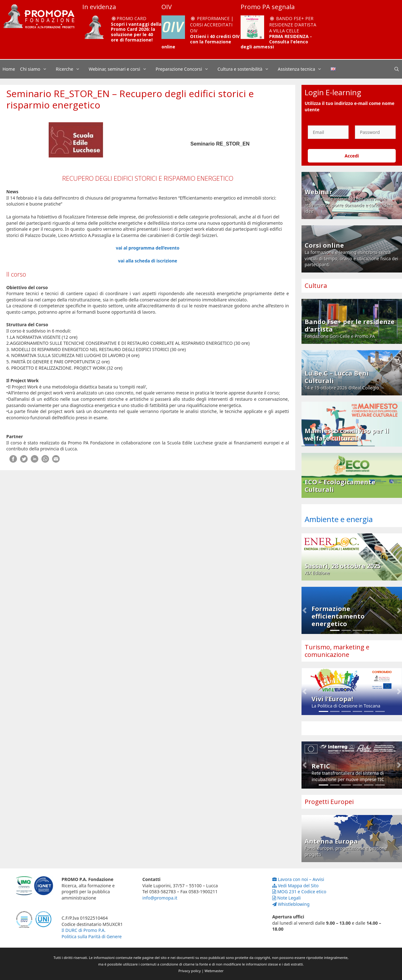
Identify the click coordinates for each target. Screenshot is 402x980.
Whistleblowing (291, 904)
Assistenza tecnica (303, 69)
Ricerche (71, 69)
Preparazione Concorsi (185, 69)
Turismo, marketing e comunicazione (337, 651)
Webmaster (214, 971)
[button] (304, 610)
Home (9, 69)
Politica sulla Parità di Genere (92, 936)
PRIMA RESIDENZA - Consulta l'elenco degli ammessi (276, 42)
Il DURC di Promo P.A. (84, 930)
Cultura (316, 286)
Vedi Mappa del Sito (296, 886)
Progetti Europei (329, 802)
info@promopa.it (160, 898)
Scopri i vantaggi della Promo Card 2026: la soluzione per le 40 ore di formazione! (136, 32)
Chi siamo (37, 69)
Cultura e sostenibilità (247, 69)
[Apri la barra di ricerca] (397, 69)
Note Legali (287, 898)
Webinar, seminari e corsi (121, 69)
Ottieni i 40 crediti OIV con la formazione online (201, 42)
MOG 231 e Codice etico (299, 892)
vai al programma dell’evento (148, 248)
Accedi (352, 156)
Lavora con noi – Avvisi (298, 879)
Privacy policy (190, 971)
